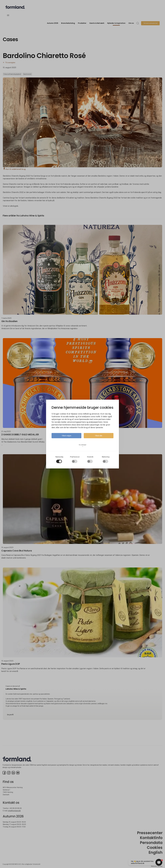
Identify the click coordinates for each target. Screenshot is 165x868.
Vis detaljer (83, 445)
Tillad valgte (66, 436)
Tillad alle (99, 436)
